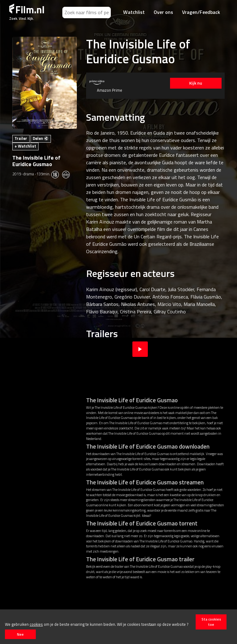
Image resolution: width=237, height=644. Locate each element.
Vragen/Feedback (201, 12)
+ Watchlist (25, 146)
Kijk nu (195, 83)
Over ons (163, 12)
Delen (41, 138)
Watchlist (134, 12)
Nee (20, 634)
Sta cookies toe (211, 622)
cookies (36, 624)
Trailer (21, 138)
